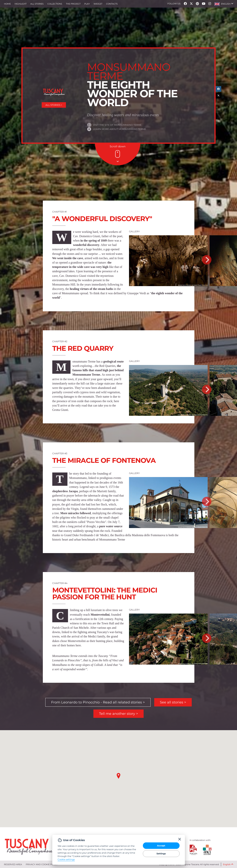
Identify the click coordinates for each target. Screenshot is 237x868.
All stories (37, 4)
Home (7, 4)
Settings (161, 854)
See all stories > (173, 702)
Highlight (21, 4)
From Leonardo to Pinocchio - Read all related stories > (98, 702)
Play (87, 4)
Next (207, 260)
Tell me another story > (118, 714)
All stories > (54, 105)
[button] (224, 4)
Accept (161, 846)
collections (55, 4)
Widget (98, 4)
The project (73, 4)
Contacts (112, 4)
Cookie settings (66, 859)
